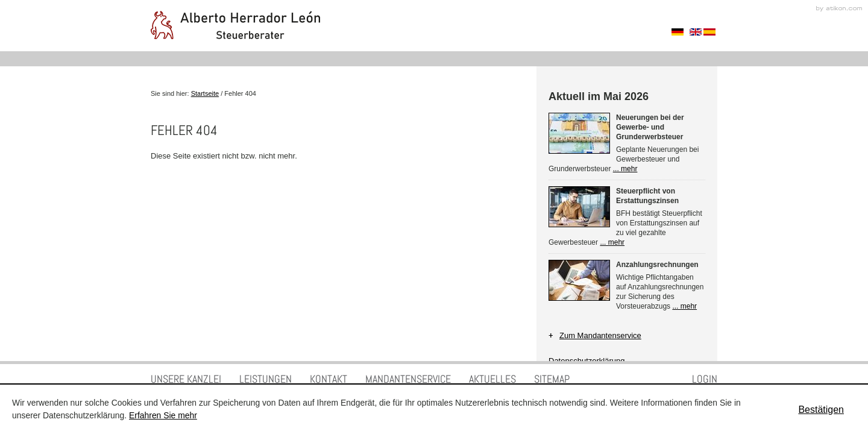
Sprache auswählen (678, 32)
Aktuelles (492, 379)
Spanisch (709, 32)
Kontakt (329, 379)
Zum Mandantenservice (600, 335)
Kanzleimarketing (839, 9)
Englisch (696, 32)
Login (705, 379)
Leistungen (266, 379)
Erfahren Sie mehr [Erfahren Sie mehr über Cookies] (163, 415)
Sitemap (552, 379)
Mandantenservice (408, 379)
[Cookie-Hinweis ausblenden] (821, 410)
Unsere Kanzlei (186, 379)
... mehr (625, 169)
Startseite (205, 93)
